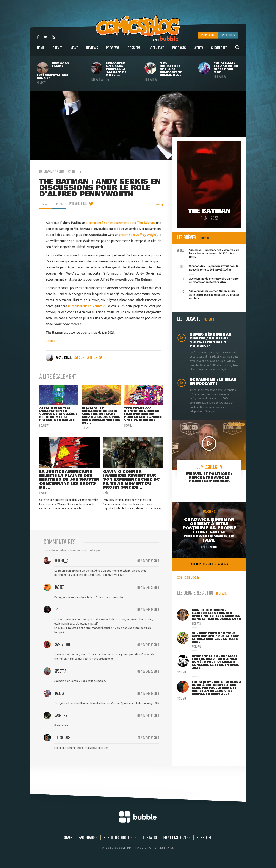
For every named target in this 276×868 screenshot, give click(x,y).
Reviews (92, 50)
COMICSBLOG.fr (188, 577)
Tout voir (204, 238)
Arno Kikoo (60, 358)
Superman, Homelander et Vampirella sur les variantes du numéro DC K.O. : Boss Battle (208, 253)
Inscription (228, 35)
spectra (60, 675)
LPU (57, 613)
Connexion (208, 35)
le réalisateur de (87, 306)
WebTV (198, 50)
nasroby (61, 719)
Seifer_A (61, 564)
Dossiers (134, 50)
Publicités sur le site (120, 841)
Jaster (60, 591)
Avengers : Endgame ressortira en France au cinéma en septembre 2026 (208, 280)
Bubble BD (204, 841)
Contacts (150, 841)
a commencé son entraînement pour (120, 223)
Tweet (159, 205)
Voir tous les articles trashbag (209, 564)
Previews (113, 50)
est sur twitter (88, 358)
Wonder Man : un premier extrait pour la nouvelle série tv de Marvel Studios (208, 268)
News (74, 50)
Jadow (60, 697)
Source (51, 341)
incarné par (138, 235)
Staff (68, 841)
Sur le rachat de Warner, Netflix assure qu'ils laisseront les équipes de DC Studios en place (208, 294)
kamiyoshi (62, 648)
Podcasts (179, 50)
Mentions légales (177, 841)
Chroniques (219, 50)
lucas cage (62, 741)
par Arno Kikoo (81, 204)
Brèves (57, 50)
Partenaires (88, 841)
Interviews (156, 50)
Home (41, 50)
